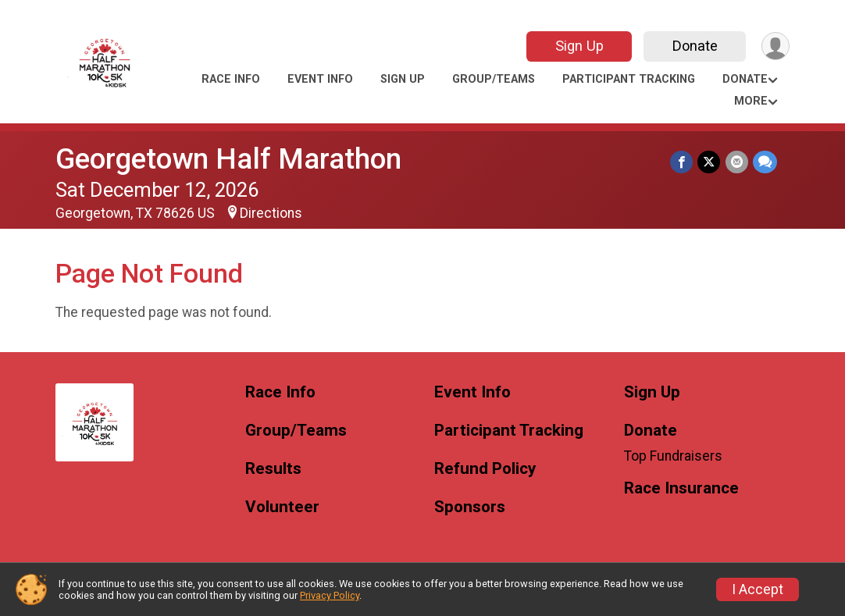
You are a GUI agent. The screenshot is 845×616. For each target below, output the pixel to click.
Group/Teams (494, 79)
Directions (271, 213)
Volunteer (282, 507)
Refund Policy (485, 469)
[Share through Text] (765, 162)
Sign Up (579, 46)
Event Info (320, 79)
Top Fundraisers (673, 456)
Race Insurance (681, 488)
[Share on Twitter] (710, 162)
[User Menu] (775, 46)
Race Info (231, 79)
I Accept (758, 589)
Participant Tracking (629, 79)
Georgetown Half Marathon (228, 159)
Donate (694, 46)
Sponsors (470, 507)
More (751, 101)
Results (273, 469)
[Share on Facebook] (682, 162)
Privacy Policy (330, 595)
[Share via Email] (737, 162)
